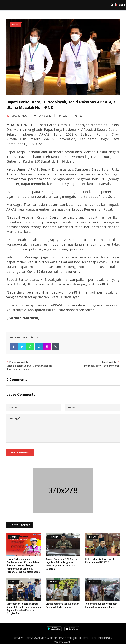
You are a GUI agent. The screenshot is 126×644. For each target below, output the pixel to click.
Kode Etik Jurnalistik (74, 638)
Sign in (121, 5)
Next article (91, 364)
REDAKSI (19, 638)
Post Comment (20, 453)
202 (63, 116)
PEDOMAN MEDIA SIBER (42, 638)
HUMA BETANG (17, 116)
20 (79, 116)
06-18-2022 (43, 116)
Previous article (35, 366)
